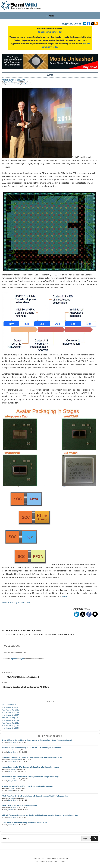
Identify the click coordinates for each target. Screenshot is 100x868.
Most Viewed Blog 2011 (10, 728)
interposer (51, 635)
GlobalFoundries (26, 84)
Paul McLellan (9, 82)
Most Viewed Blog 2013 (10, 723)
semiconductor (66, 635)
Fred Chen (11, 771)
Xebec (13, 788)
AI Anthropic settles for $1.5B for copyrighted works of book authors (27, 786)
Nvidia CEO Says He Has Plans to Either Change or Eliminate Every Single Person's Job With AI (37, 740)
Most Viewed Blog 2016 (10, 715)
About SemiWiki (60, 862)
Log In (77, 24)
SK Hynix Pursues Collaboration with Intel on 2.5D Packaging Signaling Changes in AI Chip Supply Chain (40, 815)
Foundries (17, 84)
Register (67, 24)
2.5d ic (15, 635)
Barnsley (14, 808)
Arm (12, 84)
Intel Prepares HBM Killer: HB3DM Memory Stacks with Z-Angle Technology (30, 777)
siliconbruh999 (16, 760)
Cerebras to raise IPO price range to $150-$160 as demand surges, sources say (31, 748)
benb (12, 798)
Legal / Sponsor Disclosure (44, 862)
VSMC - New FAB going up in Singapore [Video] (19, 805)
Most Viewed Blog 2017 (10, 713)
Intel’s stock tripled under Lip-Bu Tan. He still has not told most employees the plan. (32, 757)
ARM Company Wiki (9, 705)
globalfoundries (35, 635)
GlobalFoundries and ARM (13, 80)
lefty (12, 750)
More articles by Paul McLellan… (17, 603)
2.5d (8, 635)
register (14, 659)
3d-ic (22, 635)
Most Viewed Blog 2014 (10, 720)
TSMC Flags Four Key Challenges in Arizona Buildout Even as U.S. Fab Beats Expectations (35, 796)
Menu (50, 16)
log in (22, 659)
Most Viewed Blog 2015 (10, 718)
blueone (13, 769)
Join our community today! (50, 32)
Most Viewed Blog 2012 (10, 726)
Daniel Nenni (12, 742)
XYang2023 (12, 781)
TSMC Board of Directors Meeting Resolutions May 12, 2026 (24, 823)
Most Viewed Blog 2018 (10, 710)
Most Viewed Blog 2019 (10, 707)
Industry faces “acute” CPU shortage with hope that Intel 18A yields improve (30, 767)
